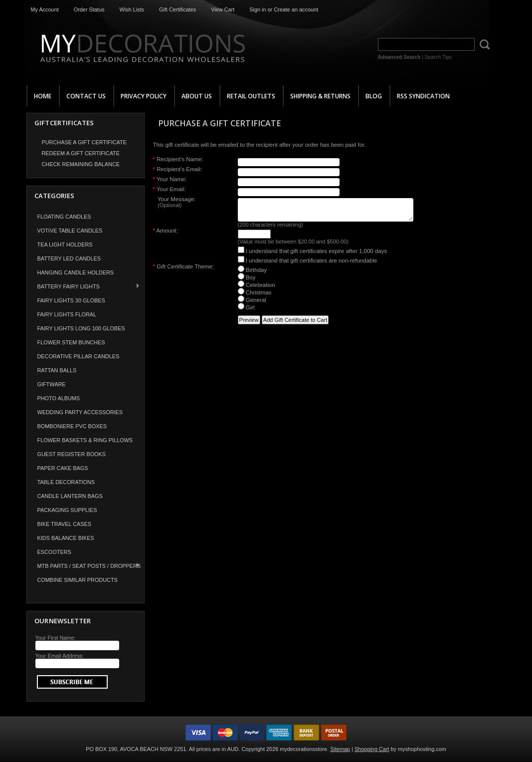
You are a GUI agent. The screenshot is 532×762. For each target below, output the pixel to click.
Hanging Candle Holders (76, 272)
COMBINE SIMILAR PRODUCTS (78, 580)
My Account (45, 9)
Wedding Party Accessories (80, 412)
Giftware (52, 384)
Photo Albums (59, 398)
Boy (247, 282)
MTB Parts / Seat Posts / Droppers (84, 566)
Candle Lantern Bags (70, 496)
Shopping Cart (372, 749)
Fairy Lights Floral (67, 314)
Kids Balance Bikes (66, 538)
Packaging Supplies (67, 510)
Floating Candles (64, 217)
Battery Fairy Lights (84, 286)
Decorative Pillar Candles (79, 356)
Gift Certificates (177, 9)
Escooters (54, 552)
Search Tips (438, 57)
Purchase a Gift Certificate (84, 142)
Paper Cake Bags (63, 468)
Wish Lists (132, 9)
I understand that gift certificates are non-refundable (308, 265)
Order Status (89, 9)
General (252, 304)
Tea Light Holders (65, 245)
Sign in (258, 9)
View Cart (223, 9)
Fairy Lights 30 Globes (71, 300)
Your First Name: (56, 638)
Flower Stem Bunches (71, 342)
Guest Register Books (72, 454)
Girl (246, 312)
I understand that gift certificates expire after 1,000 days (313, 255)
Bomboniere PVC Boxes (72, 426)
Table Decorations (66, 482)
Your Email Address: (60, 656)
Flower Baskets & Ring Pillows (85, 440)
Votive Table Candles (70, 231)
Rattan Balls (57, 370)
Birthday (252, 274)
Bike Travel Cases (65, 524)
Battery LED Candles (69, 258)
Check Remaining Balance (81, 164)
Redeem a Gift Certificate (81, 153)
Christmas (255, 297)
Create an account (296, 9)
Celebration (257, 289)
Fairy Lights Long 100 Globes (81, 328)
